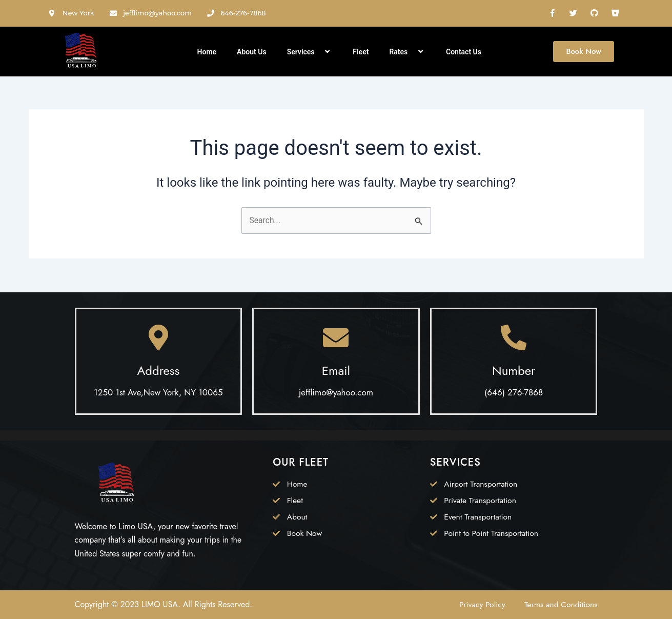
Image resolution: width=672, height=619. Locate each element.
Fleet (361, 52)
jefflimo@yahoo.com (336, 392)
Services (310, 52)
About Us (252, 52)
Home (207, 52)
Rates (407, 52)
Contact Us (464, 52)
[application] (319, 52)
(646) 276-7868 (514, 392)
